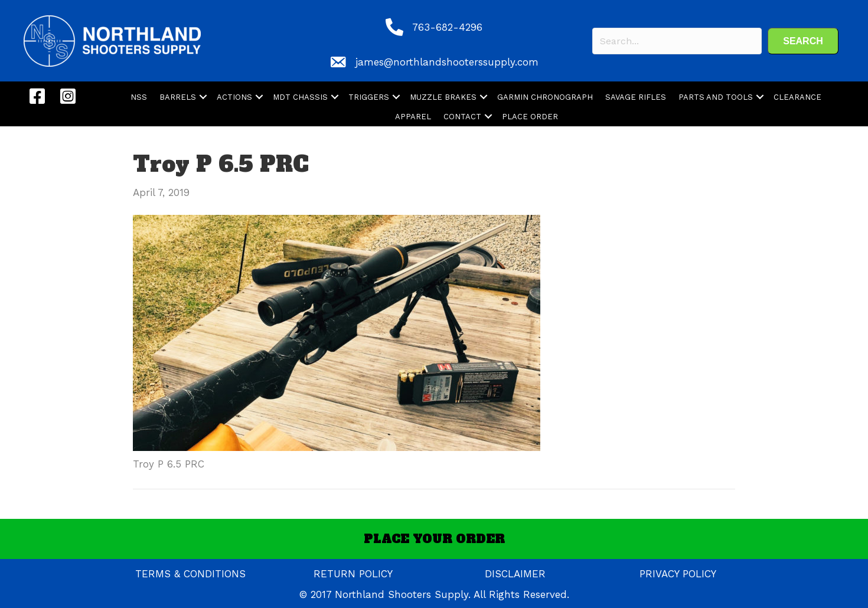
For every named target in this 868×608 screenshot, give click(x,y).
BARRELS (178, 97)
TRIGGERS (369, 97)
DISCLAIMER (515, 574)
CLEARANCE (797, 97)
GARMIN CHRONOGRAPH (545, 97)
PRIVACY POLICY (678, 574)
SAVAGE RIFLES (636, 97)
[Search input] (677, 41)
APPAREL (413, 117)
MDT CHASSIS (300, 97)
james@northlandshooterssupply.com (447, 62)
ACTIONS (234, 97)
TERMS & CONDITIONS (190, 574)
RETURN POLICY (353, 574)
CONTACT (462, 117)
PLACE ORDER (530, 117)
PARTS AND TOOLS (716, 97)
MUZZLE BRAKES (443, 97)
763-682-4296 (447, 27)
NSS (139, 97)
